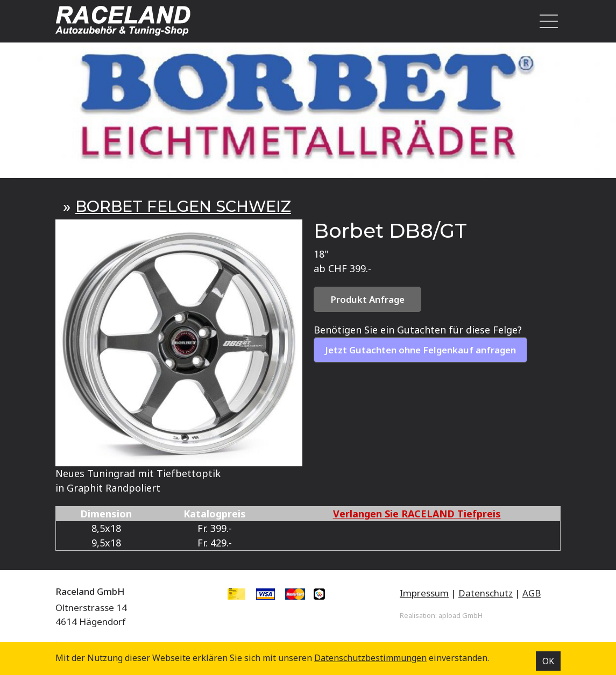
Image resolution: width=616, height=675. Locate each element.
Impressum (424, 593)
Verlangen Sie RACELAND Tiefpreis (417, 514)
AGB (532, 593)
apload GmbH (461, 615)
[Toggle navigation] (546, 21)
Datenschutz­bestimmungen (370, 658)
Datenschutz (486, 593)
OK (548, 661)
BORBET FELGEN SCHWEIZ (183, 206)
